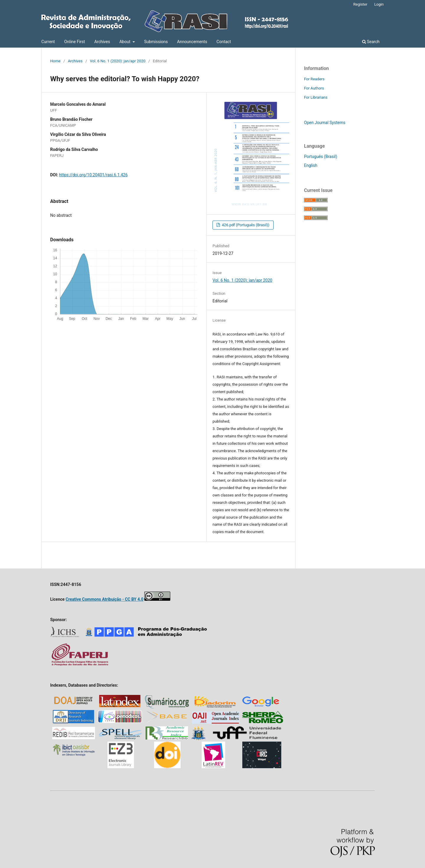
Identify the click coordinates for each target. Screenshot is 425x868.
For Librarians (316, 97)
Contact (224, 42)
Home (55, 61)
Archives (102, 42)
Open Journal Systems (325, 123)
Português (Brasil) (321, 157)
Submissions (156, 42)
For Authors (314, 88)
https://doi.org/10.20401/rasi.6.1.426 (93, 175)
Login (379, 4)
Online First (75, 42)
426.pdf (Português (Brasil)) (245, 225)
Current (48, 42)
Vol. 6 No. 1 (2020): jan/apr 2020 (118, 61)
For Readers (314, 79)
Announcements (192, 42)
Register (360, 4)
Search (371, 42)
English (311, 165)
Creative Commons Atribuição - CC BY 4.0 (104, 599)
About (125, 42)
